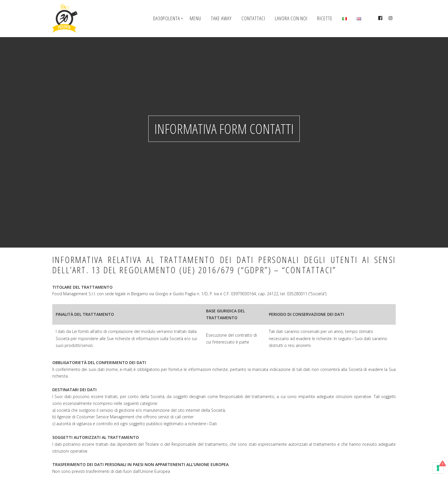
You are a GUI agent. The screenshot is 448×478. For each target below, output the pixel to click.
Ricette (325, 18)
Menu (195, 18)
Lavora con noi (291, 18)
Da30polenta (167, 18)
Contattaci (253, 18)
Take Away (221, 18)
